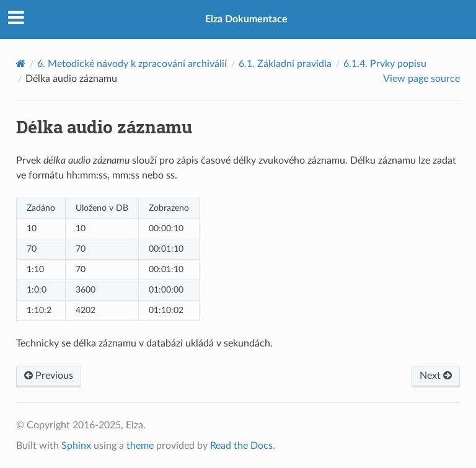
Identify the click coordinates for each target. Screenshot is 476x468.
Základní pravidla (285, 64)
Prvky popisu (385, 64)
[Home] (21, 64)
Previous (49, 376)
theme (140, 446)
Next (436, 376)
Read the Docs (241, 446)
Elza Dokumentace (246, 19)
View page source (421, 79)
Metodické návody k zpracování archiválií (132, 64)
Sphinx (76, 446)
